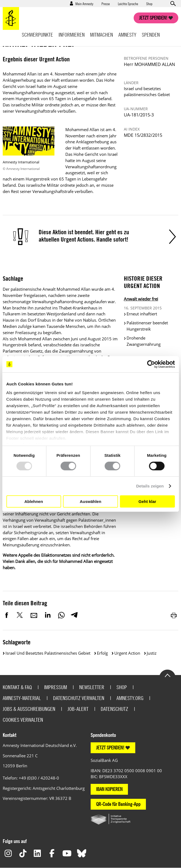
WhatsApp (61, 615)
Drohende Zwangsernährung (144, 341)
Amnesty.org (130, 698)
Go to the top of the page (167, 675)
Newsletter (92, 687)
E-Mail (34, 615)
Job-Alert (78, 709)
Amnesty (127, 35)
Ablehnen (34, 501)
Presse (106, 4)
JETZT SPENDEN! (110, 748)
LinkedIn (48, 615)
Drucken (174, 615)
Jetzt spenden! (153, 18)
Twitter (20, 615)
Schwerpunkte (37, 35)
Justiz (152, 653)
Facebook (7, 615)
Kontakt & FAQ (17, 687)
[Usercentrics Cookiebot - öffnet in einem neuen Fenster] (151, 364)
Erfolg (102, 653)
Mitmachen (102, 35)
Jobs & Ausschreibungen (29, 709)
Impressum (56, 687)
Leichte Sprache (128, 4)
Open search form (173, 4)
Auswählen (90, 501)
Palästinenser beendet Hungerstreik (147, 326)
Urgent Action (127, 653)
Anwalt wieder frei (141, 299)
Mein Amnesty (84, 4)
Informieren (72, 35)
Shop (149, 4)
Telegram (74, 615)
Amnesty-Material (22, 698)
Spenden (151, 35)
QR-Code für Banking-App (118, 804)
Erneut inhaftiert (142, 314)
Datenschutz (114, 709)
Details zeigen (150, 486)
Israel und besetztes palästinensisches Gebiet (48, 653)
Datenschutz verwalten (79, 698)
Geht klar (147, 501)
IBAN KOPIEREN (109, 789)
